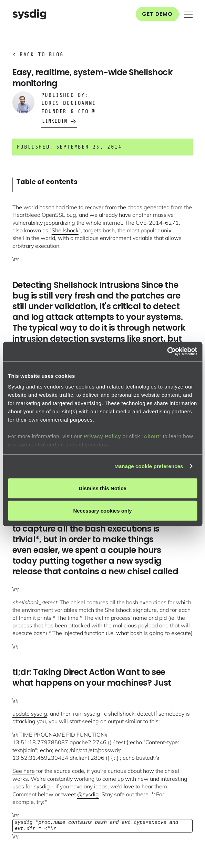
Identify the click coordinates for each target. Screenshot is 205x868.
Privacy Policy (102, 436)
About (152, 436)
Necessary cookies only (102, 511)
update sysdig (30, 714)
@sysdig (88, 794)
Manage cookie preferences (149, 466)
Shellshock (65, 230)
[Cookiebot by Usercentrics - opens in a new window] (167, 352)
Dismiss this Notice (102, 488)
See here (24, 771)
